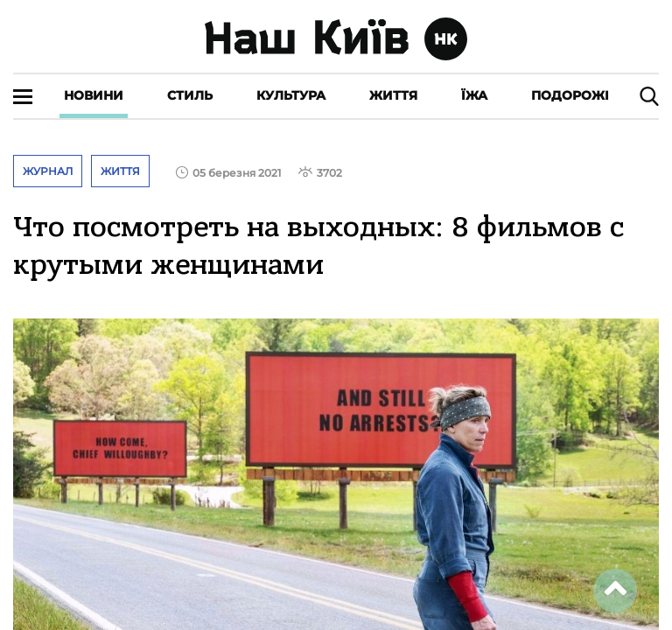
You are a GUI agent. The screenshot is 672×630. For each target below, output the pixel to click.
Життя (393, 95)
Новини (94, 95)
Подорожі (570, 95)
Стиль (190, 95)
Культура (291, 95)
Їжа (474, 95)
